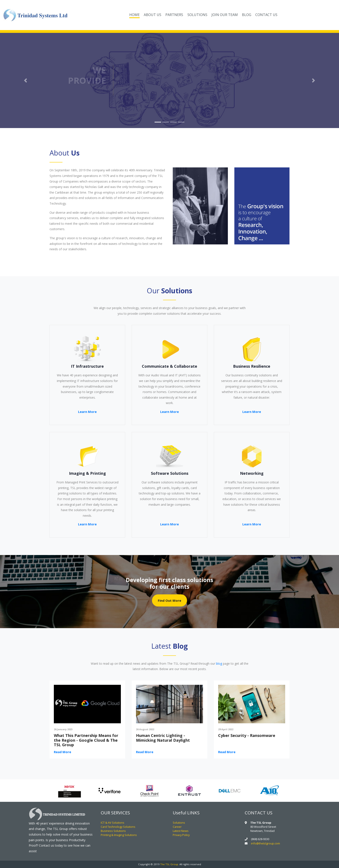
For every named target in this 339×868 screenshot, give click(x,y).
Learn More (87, 412)
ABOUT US (153, 14)
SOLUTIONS (197, 14)
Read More (62, 752)
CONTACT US (266, 14)
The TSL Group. (169, 864)
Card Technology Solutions (118, 827)
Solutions (179, 823)
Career (177, 827)
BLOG (247, 14)
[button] (25, 80)
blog (219, 663)
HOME (136, 14)
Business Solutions (113, 831)
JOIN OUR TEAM (225, 14)
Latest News (181, 831)
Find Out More (169, 600)
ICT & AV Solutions (113, 823)
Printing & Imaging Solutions (119, 835)
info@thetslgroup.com (265, 843)
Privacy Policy (181, 835)
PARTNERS (174, 14)
